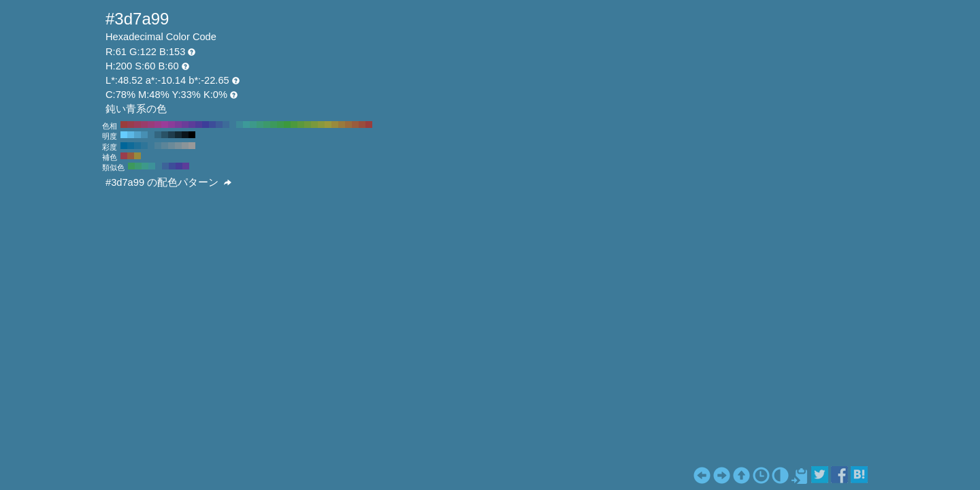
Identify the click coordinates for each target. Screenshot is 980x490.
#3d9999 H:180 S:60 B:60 (246, 125)
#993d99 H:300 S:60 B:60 (165, 125)
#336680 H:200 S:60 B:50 (158, 135)
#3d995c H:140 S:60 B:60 (274, 125)
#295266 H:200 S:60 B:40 (165, 135)
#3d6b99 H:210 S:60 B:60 (226, 125)
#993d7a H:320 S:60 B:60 (151, 125)
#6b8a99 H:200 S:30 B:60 (171, 146)
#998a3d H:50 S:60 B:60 (335, 125)
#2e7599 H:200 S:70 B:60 (144, 146)
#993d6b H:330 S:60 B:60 (144, 125)
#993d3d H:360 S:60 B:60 (124, 125)
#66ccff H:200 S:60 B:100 (124, 135)
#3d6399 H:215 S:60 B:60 (165, 166)
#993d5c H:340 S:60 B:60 (137, 125)
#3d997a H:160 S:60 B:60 (260, 125)
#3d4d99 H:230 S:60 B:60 (212, 125)
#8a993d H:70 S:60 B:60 (321, 125)
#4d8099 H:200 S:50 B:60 (158, 146)
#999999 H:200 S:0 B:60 (192, 146)
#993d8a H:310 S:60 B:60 (158, 125)
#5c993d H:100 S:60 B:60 (301, 125)
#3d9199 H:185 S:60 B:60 (152, 166)
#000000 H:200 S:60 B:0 (192, 135)
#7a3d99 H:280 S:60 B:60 (178, 125)
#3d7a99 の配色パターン (168, 182)
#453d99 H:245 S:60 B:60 (179, 166)
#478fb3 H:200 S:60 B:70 (144, 135)
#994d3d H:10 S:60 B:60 (362, 125)
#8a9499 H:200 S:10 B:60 (185, 146)
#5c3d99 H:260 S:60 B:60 (192, 125)
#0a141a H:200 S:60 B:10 (185, 135)
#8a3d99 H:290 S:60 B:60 (171, 125)
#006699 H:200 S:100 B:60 (124, 146)
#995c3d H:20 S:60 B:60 (355, 125)
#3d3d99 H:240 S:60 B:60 (206, 125)
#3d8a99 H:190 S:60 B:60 (240, 125)
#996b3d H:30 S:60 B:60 (348, 125)
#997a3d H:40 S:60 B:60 (342, 125)
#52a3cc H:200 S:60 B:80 (137, 135)
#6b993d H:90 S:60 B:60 (308, 125)
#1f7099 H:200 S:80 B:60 (137, 146)
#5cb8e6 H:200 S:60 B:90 (131, 135)
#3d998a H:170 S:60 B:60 (253, 125)
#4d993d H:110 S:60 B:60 (294, 125)
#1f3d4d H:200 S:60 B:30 (171, 135)
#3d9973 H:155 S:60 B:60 (138, 166)
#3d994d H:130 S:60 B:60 (280, 125)
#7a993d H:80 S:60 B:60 (314, 125)
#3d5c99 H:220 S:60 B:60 (219, 125)
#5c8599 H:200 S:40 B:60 (165, 146)
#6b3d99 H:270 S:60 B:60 (185, 125)
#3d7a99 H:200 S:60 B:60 (233, 125)
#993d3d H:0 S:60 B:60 (369, 125)
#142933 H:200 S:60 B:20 (178, 135)
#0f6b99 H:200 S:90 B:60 (131, 146)
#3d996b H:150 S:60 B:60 (267, 125)
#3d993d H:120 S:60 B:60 (287, 125)
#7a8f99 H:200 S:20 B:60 (178, 146)
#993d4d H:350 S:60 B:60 (131, 125)
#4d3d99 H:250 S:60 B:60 (199, 125)
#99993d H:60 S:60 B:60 (328, 125)
